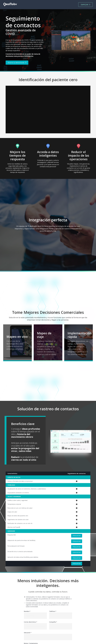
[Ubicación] (48, 637)
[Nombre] (35, 616)
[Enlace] (10, 5)
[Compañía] (61, 626)
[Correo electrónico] (35, 626)
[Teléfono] (61, 616)
